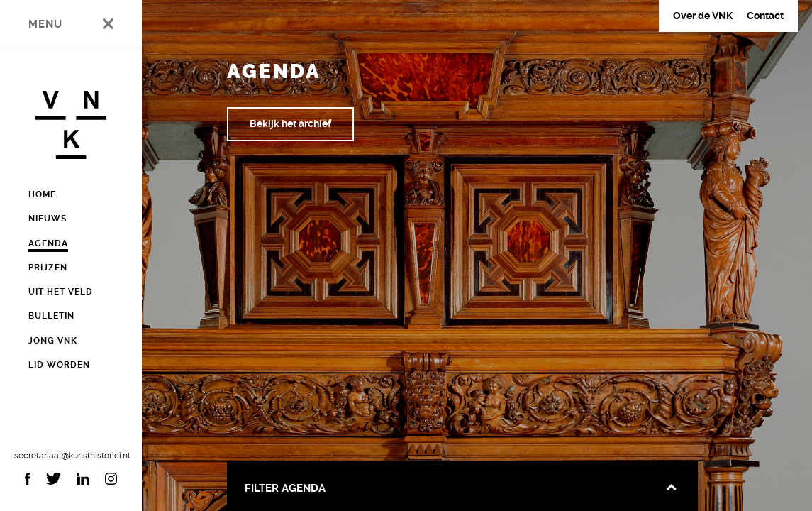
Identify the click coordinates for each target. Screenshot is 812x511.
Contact (765, 16)
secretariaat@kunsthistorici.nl (71, 456)
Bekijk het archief (290, 123)
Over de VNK (703, 16)
